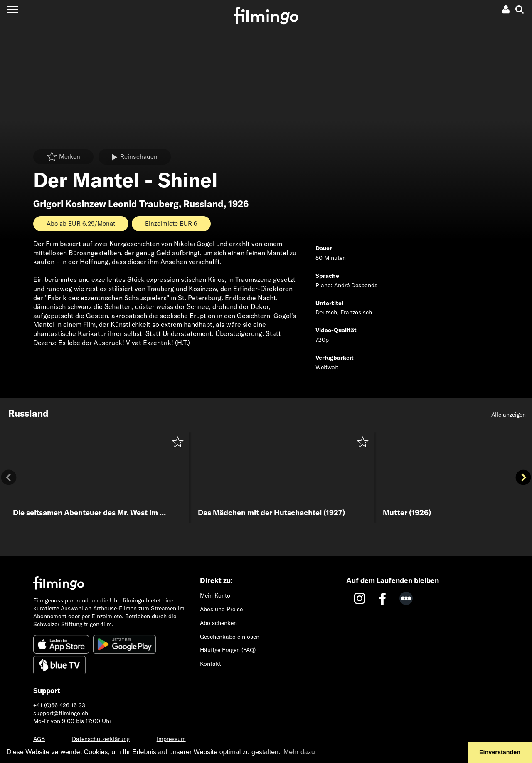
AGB (39, 739)
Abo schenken (218, 623)
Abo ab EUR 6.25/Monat (81, 223)
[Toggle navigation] (12, 9)
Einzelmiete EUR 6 (171, 223)
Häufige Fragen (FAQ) (228, 650)
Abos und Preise (221, 609)
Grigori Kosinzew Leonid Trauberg (106, 204)
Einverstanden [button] (500, 752)
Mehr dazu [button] (299, 752)
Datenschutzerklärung (101, 739)
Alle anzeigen (509, 415)
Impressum (171, 739)
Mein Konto (215, 595)
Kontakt (211, 664)
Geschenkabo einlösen (230, 637)
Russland (203, 204)
